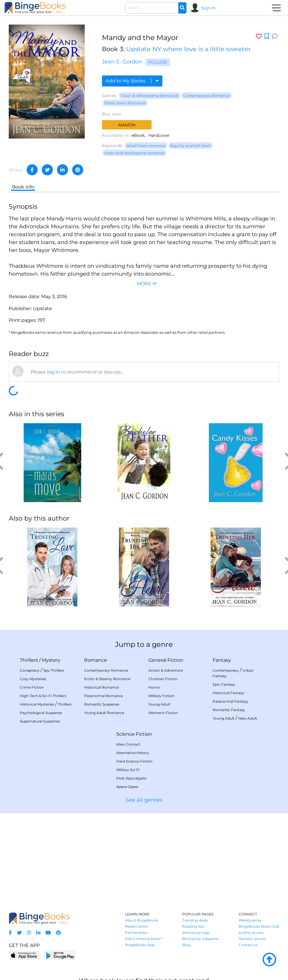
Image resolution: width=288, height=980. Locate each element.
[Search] (182, 8)
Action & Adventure (166, 670)
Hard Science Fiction (134, 761)
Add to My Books (132, 81)
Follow (158, 62)
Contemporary (226, 670)
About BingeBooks (142, 920)
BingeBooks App (140, 945)
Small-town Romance (125, 103)
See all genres (144, 800)
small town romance (146, 146)
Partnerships (136, 933)
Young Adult (159, 704)
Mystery (51, 660)
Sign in (208, 8)
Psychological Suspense (41, 713)
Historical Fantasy (228, 693)
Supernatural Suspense (40, 721)
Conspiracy (30, 670)
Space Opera (127, 787)
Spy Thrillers (54, 670)
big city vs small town (191, 146)
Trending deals (195, 920)
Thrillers (29, 660)
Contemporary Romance (207, 96)
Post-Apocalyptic (132, 778)
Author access (251, 933)
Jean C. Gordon (122, 62)
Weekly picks (250, 920)
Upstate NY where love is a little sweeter (188, 49)
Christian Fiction (163, 679)
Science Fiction (134, 734)
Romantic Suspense (102, 704)
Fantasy (222, 660)
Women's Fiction (163, 713)
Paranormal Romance (104, 696)
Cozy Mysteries (33, 679)
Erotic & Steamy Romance (107, 679)
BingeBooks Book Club (259, 926)
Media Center (137, 926)
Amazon (127, 125)
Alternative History (133, 753)
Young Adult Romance (104, 713)
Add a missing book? (143, 939)
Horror (154, 687)
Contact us (248, 945)
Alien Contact (128, 744)
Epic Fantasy (224, 684)
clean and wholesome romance (134, 153)
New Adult (248, 718)
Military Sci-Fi (128, 770)
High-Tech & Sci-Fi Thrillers (43, 696)
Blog (186, 945)
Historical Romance (102, 687)
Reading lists (193, 926)
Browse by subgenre (200, 939)
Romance (96, 660)
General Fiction (166, 660)
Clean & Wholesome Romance (150, 96)
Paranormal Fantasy (230, 701)
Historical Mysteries (37, 704)
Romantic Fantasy (229, 710)
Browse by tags (196, 933)
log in (53, 372)
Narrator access (252, 939)
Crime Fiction (32, 687)
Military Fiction (161, 696)
